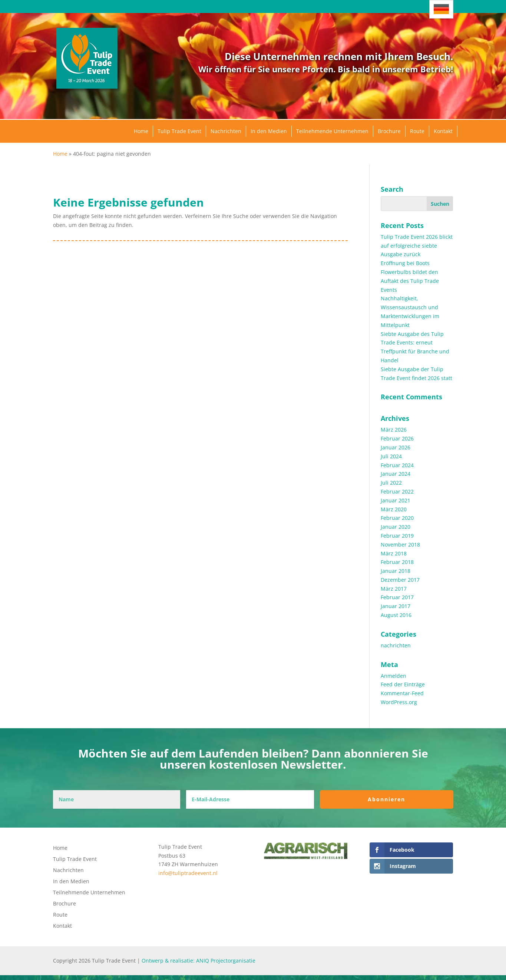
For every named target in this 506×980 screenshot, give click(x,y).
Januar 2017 (396, 606)
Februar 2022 (397, 491)
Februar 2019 (397, 536)
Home (141, 131)
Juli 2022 (391, 483)
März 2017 (394, 589)
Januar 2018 (396, 571)
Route (417, 131)
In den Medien (269, 131)
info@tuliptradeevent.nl (188, 873)
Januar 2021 (396, 500)
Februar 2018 (397, 562)
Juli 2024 (391, 456)
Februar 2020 (397, 518)
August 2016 (396, 615)
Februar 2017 (397, 597)
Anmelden (393, 676)
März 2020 (394, 509)
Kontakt (443, 131)
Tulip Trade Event (179, 131)
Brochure (389, 131)
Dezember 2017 (400, 580)
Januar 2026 (396, 447)
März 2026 (394, 430)
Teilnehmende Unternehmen (332, 131)
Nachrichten (226, 131)
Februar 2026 (397, 438)
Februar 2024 (397, 465)
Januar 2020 (396, 527)
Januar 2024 (396, 474)
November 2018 (400, 545)
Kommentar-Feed (402, 693)
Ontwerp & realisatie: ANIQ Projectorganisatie (199, 961)
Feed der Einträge (403, 684)
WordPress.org (399, 702)
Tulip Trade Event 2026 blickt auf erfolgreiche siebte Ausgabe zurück (417, 246)
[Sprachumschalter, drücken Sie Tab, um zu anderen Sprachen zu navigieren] (441, 9)
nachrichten (396, 645)
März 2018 (394, 553)
